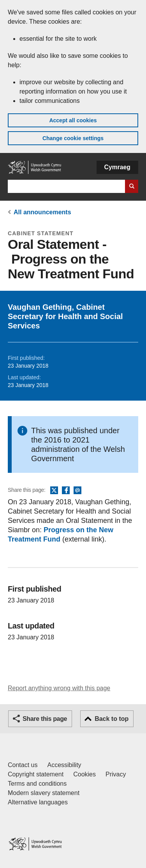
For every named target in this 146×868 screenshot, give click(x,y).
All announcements (42, 212)
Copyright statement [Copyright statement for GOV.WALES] (36, 774)
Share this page (45, 719)
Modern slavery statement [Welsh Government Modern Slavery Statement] (44, 793)
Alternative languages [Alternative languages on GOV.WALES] (38, 802)
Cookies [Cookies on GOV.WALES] (84, 774)
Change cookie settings (73, 138)
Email (77, 491)
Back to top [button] (112, 719)
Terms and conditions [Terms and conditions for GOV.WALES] (37, 784)
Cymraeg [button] (117, 167)
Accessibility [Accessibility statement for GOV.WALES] (64, 765)
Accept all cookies (73, 120)
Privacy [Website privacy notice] (116, 774)
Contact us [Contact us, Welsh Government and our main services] (23, 765)
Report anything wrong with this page (59, 688)
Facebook (66, 491)
